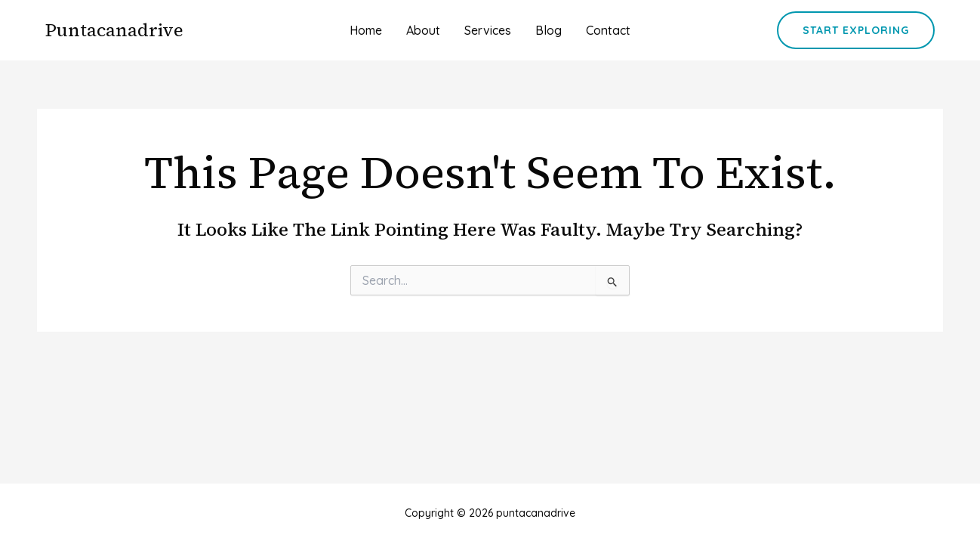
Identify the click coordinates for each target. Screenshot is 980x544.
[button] (856, 30)
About (423, 30)
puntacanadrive (114, 30)
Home (366, 30)
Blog (549, 30)
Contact (608, 30)
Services (488, 30)
